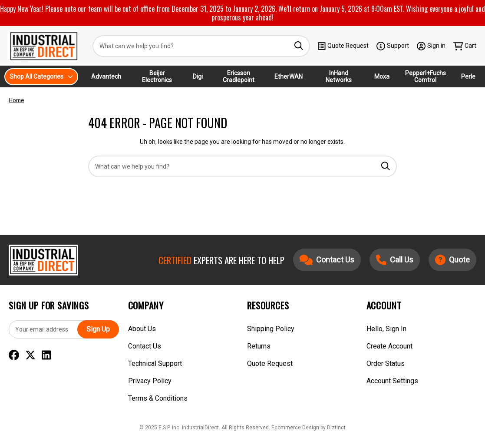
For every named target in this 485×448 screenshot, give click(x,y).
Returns (259, 346)
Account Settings (392, 381)
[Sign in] (431, 46)
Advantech (106, 76)
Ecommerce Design (295, 428)
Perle (468, 76)
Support (393, 46)
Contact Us (145, 346)
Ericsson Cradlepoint (239, 76)
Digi (198, 76)
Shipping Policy (271, 329)
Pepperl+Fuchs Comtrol (426, 76)
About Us (142, 329)
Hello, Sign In (386, 329)
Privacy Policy (150, 381)
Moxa (382, 76)
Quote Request (343, 46)
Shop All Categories (41, 76)
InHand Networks (339, 76)
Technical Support (155, 363)
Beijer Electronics (157, 76)
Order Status (386, 363)
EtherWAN (289, 76)
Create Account (389, 346)
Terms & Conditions (158, 398)
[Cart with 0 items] (465, 46)
